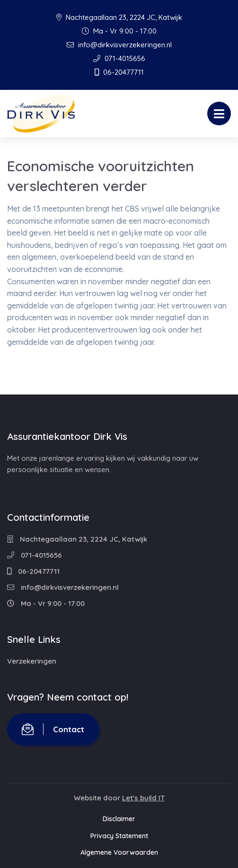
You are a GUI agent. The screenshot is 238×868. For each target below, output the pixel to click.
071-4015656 (119, 58)
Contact (53, 729)
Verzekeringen (32, 661)
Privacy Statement (119, 836)
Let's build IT (143, 798)
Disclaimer (119, 819)
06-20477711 (119, 72)
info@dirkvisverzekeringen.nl (119, 45)
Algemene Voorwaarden (119, 852)
